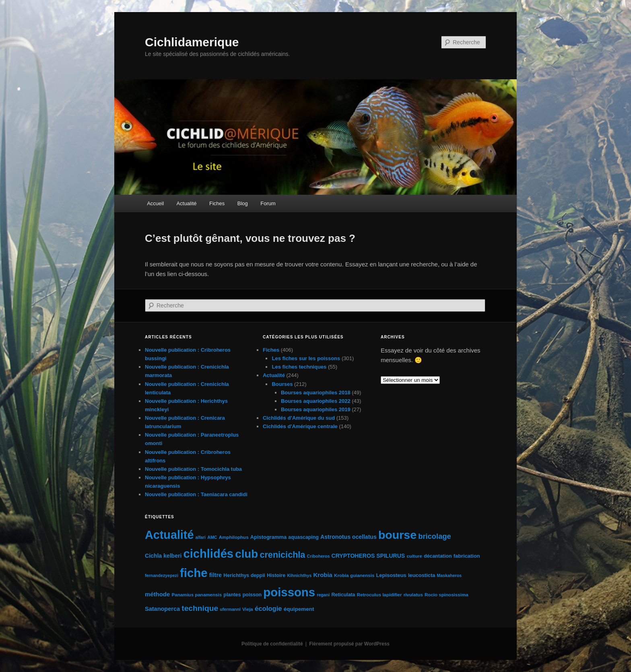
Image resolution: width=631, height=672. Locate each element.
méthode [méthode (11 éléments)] (157, 594)
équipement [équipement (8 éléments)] (299, 609)
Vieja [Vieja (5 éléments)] (248, 609)
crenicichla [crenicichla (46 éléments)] (282, 555)
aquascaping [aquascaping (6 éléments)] (303, 537)
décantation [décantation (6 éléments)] (438, 556)
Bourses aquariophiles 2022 (316, 401)
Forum (268, 203)
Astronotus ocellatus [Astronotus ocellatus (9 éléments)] (348, 537)
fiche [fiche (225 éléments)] (194, 573)
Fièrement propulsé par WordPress (349, 644)
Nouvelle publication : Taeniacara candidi (196, 494)
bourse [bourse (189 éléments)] (397, 535)
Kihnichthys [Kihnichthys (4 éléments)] (299, 575)
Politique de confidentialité (272, 644)
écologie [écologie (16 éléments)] (268, 609)
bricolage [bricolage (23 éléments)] (435, 536)
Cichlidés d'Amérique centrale (300, 426)
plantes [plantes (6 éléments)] (232, 595)
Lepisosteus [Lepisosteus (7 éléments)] (391, 575)
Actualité (187, 203)
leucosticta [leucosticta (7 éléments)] (422, 575)
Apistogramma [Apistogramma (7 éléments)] (268, 537)
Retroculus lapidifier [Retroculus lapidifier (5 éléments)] (379, 595)
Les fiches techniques (299, 367)
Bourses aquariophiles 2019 (316, 409)
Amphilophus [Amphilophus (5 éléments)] (234, 537)
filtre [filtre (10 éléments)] (215, 575)
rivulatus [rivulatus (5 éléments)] (413, 595)
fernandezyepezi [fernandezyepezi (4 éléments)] (162, 575)
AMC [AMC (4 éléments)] (212, 537)
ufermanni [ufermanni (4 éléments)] (230, 609)
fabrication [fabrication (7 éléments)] (467, 556)
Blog (243, 203)
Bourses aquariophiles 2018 (316, 393)
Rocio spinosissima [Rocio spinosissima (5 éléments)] (446, 595)
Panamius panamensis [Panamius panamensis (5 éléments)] (197, 595)
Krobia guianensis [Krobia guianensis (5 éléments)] (354, 575)
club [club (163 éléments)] (246, 554)
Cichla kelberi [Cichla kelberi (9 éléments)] (163, 556)
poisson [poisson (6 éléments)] (252, 595)
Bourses (282, 384)
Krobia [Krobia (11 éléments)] (323, 575)
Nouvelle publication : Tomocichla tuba (193, 469)
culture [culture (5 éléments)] (414, 556)
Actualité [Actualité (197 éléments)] (169, 535)
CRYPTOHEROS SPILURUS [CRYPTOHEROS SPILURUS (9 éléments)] (368, 556)
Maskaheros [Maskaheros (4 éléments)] (450, 575)
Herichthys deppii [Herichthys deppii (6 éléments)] (244, 575)
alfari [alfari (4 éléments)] (201, 537)
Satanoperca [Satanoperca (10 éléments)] (162, 609)
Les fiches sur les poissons (306, 358)
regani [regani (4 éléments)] (323, 595)
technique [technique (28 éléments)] (200, 608)
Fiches (217, 203)
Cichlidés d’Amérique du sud (299, 418)
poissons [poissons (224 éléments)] (289, 592)
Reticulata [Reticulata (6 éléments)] (343, 595)
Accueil (155, 203)
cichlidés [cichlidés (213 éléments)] (209, 554)
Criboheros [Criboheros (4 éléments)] (319, 556)
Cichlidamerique (192, 42)
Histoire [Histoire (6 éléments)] (276, 575)
